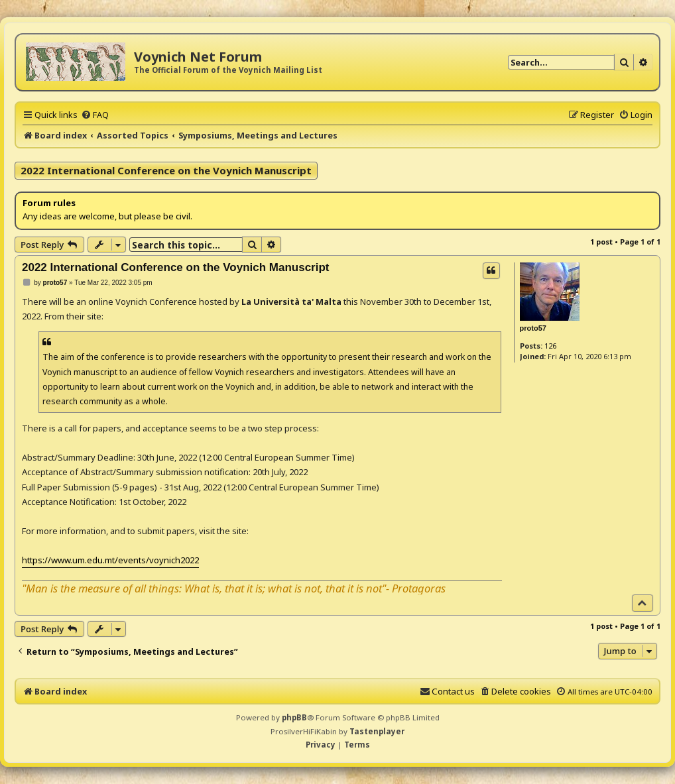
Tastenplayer (377, 731)
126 (550, 346)
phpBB (294, 717)
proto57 (533, 328)
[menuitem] (95, 115)
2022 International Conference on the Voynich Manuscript (166, 170)
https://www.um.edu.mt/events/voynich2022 (110, 560)
